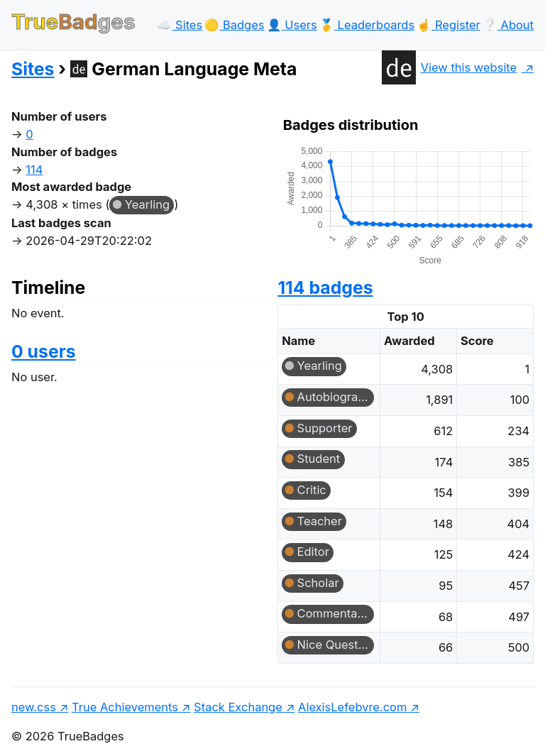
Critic (312, 490)
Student (319, 459)
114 (34, 170)
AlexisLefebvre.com (352, 707)
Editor (313, 552)
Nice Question (336, 645)
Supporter (325, 428)
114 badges (325, 287)
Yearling (147, 204)
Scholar (318, 583)
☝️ (448, 25)
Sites (33, 69)
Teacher (320, 521)
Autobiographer (336, 397)
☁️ (180, 25)
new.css (34, 707)
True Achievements (125, 707)
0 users (44, 351)
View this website (449, 67)
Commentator (335, 613)
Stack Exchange (238, 707)
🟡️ (234, 25)
